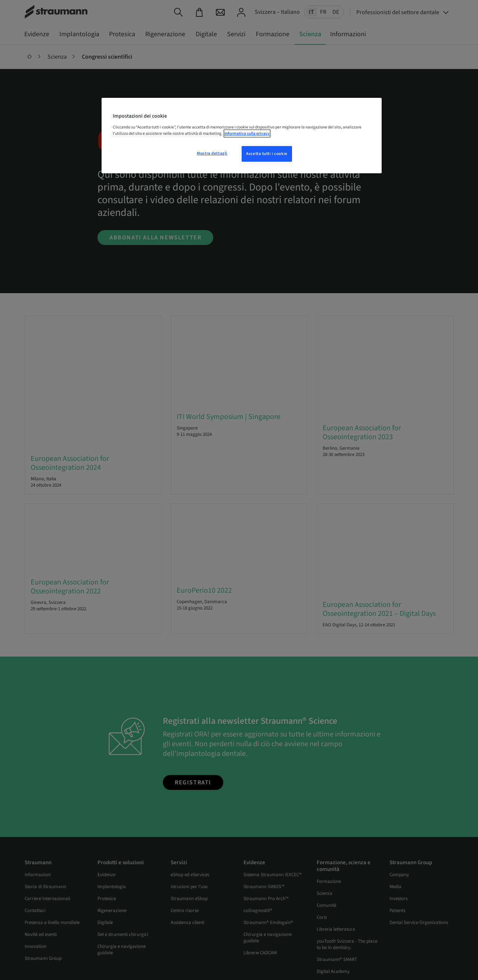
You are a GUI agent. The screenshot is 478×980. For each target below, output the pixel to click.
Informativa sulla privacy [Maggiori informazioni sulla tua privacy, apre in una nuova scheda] (247, 134)
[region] (242, 136)
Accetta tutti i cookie (267, 154)
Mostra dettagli (212, 153)
